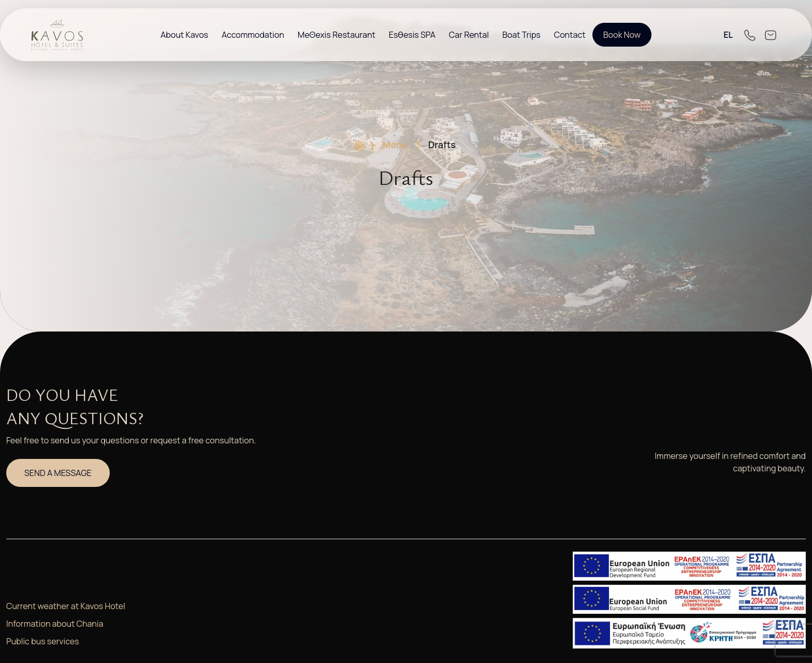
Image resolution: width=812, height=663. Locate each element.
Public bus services (43, 641)
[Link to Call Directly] (750, 34)
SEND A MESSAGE (58, 473)
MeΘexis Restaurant (337, 35)
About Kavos (184, 35)
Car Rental (469, 35)
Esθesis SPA (412, 35)
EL (728, 35)
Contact (570, 35)
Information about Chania (55, 624)
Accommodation (253, 35)
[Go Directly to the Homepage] (57, 34)
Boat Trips (521, 35)
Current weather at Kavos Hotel (66, 606)
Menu (395, 145)
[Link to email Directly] (771, 34)
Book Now (622, 35)
